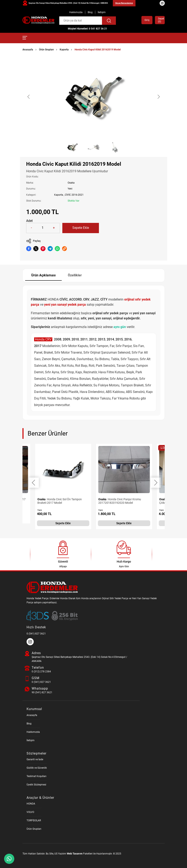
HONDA (31, 804)
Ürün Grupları (46, 50)
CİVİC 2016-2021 (74, 195)
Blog (90, 12)
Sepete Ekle (81, 228)
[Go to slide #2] (94, 147)
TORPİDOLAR (34, 820)
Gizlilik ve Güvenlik (37, 768)
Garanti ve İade (35, 759)
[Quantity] (43, 228)
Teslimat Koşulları (36, 776)
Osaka (71, 183)
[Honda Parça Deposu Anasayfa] (38, 20)
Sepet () (160, 20)
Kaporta (64, 50)
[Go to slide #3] (115, 147)
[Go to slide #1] (72, 147)
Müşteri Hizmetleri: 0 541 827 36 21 (87, 29)
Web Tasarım (75, 854)
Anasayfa (28, 50)
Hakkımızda (76, 12)
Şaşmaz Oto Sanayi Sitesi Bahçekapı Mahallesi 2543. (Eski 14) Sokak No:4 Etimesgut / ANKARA (68, 3)
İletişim (102, 12)
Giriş (147, 20)
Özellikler (75, 275)
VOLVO (30, 812)
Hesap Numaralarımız (124, 3)
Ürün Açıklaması (43, 275)
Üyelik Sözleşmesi (36, 785)
